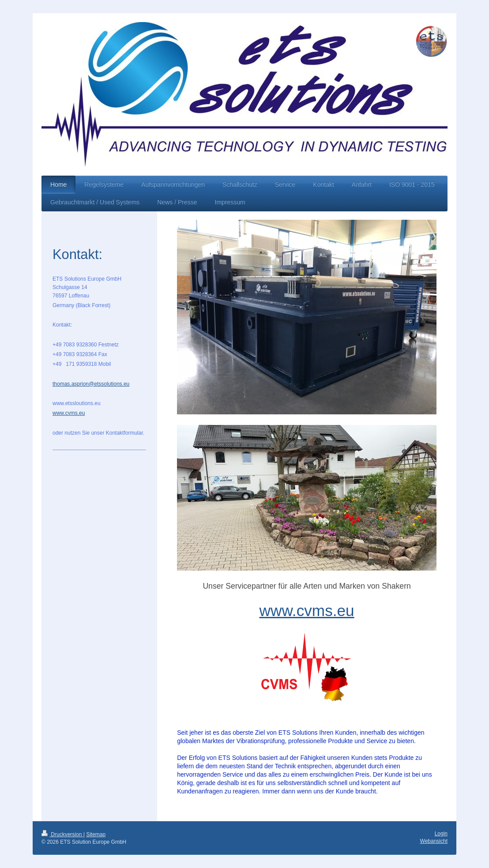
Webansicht (434, 841)
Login (441, 834)
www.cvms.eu (307, 611)
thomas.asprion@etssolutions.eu (91, 384)
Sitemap (96, 834)
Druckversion (62, 834)
